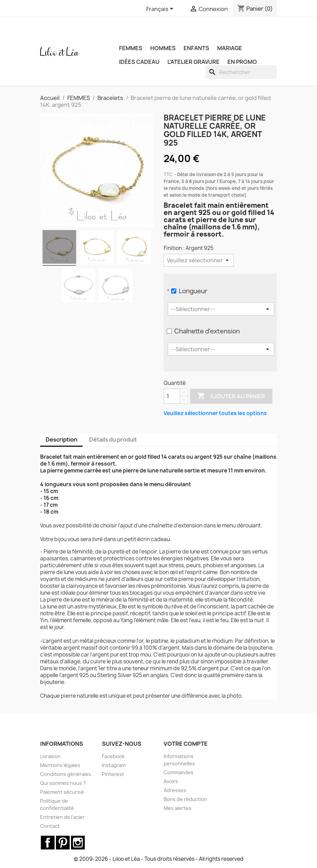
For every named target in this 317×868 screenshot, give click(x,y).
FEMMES (131, 48)
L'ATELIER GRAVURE (193, 62)
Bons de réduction (185, 799)
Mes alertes (178, 808)
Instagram (114, 765)
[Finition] (199, 260)
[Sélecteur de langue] (161, 9)
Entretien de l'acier (62, 817)
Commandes (179, 772)
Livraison (50, 756)
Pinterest (113, 774)
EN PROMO (242, 62)
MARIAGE (230, 48)
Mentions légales (60, 765)
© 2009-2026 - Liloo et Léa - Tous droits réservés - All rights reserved (159, 859)
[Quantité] (172, 396)
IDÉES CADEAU (139, 62)
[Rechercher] (241, 72)
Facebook (113, 756)
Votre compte (186, 744)
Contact (50, 826)
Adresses (175, 790)
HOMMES (163, 48)
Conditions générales (66, 774)
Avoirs (171, 781)
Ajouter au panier (231, 396)
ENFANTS (196, 48)
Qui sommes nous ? (63, 783)
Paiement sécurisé (62, 792)
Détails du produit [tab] (113, 439)
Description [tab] (61, 439)
